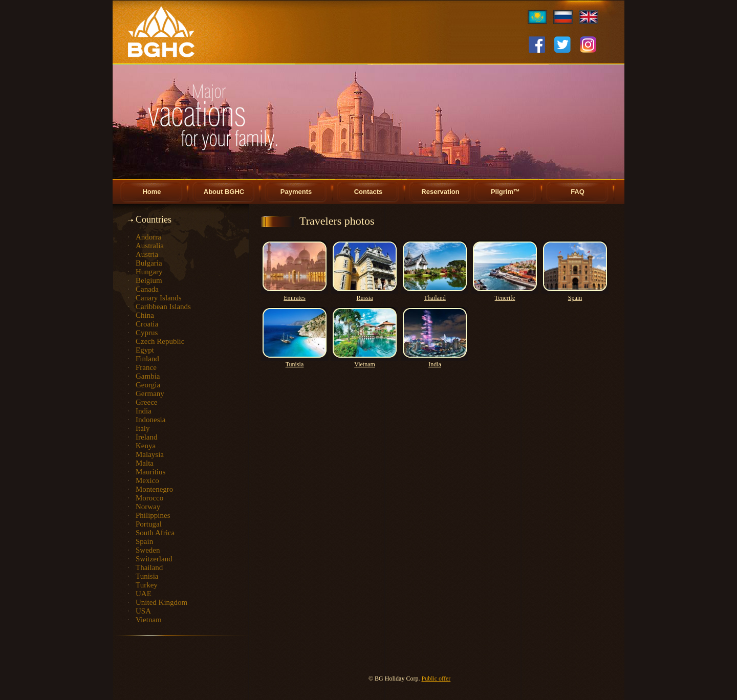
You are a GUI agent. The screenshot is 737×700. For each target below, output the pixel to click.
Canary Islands (159, 298)
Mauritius (150, 472)
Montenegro (154, 489)
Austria (147, 254)
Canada (147, 289)
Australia (150, 246)
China (145, 315)
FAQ (578, 192)
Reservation (440, 192)
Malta (145, 463)
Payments (296, 192)
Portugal (149, 524)
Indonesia (150, 420)
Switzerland (154, 559)
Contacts (368, 192)
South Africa (155, 533)
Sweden (148, 550)
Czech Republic (160, 341)
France (146, 367)
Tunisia (147, 576)
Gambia (148, 376)
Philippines (153, 515)
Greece (146, 402)
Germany (150, 393)
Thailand (149, 567)
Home (151, 192)
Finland (147, 359)
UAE (144, 594)
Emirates (295, 298)
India (144, 411)
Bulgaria (149, 263)
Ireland (146, 437)
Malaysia (150, 454)
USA (143, 611)
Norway (148, 507)
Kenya (146, 446)
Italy (143, 428)
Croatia (147, 324)
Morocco (149, 498)
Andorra (148, 237)
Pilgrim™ (505, 192)
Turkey (147, 585)
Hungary (149, 272)
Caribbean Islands (163, 307)
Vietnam (149, 620)
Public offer (436, 679)
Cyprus (147, 333)
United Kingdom (161, 602)
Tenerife (505, 298)
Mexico (147, 480)
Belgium (149, 280)
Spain (144, 541)
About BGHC (224, 192)
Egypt (145, 350)
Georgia (148, 385)
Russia (364, 298)
